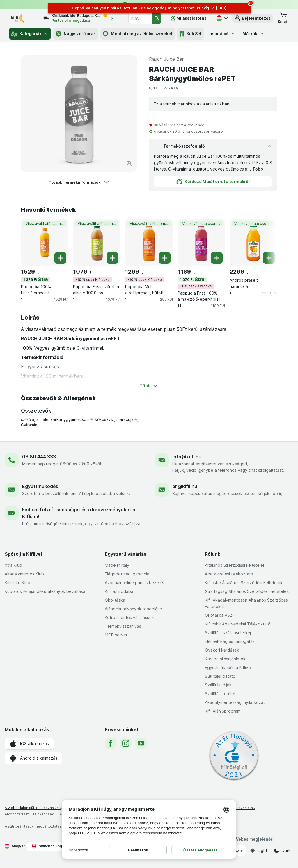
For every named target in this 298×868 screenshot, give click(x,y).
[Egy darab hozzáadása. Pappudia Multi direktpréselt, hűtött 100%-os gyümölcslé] (165, 258)
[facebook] (111, 743)
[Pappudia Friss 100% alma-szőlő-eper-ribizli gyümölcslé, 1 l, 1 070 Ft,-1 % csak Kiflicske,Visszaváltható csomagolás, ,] (201, 242)
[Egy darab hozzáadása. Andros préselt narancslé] (269, 258)
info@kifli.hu (187, 457)
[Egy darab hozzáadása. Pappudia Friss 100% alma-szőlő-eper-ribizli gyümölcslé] (217, 258)
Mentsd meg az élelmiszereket (138, 34)
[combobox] (140, 18)
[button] (252, 18)
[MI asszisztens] (189, 18)
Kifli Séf (190, 34)
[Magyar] (221, 18)
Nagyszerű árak (76, 34)
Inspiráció (222, 34)
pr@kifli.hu (185, 486)
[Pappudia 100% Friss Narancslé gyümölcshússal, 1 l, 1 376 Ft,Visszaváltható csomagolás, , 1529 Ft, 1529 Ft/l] (45, 242)
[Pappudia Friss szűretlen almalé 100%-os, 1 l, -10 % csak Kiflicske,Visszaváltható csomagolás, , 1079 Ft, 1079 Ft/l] (97, 242)
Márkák (253, 34)
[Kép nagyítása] (129, 164)
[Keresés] (157, 18)
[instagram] (126, 743)
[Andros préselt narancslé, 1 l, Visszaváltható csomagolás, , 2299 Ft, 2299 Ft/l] (253, 242)
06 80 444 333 (39, 457)
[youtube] (141, 743)
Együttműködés (40, 486)
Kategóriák (30, 34)
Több (258, 169)
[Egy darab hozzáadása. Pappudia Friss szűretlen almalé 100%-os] (112, 258)
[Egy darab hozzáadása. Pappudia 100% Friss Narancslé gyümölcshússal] (60, 258)
